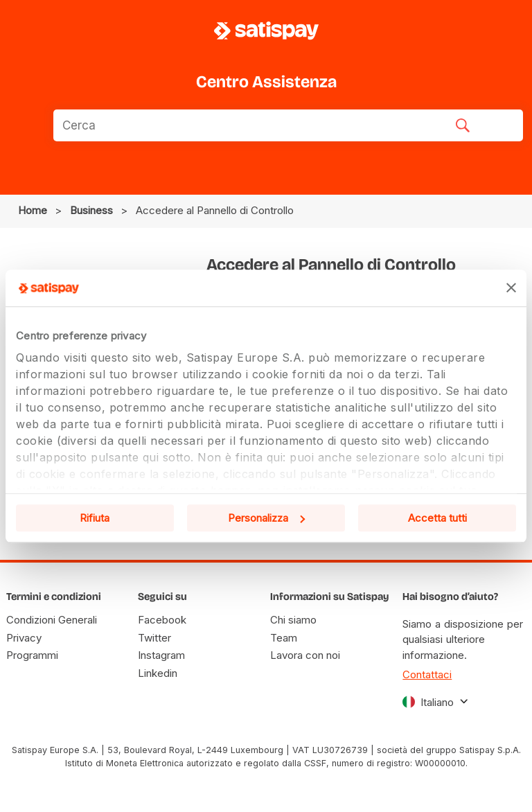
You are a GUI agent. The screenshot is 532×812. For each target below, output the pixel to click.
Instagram (161, 655)
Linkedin (158, 673)
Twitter (154, 638)
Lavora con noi (305, 655)
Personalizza (266, 518)
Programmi (32, 655)
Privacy (24, 638)
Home (33, 210)
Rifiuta (95, 518)
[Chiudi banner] (511, 288)
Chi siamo (293, 620)
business (91, 210)
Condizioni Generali (52, 620)
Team (284, 638)
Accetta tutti (437, 518)
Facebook (162, 620)
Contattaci (427, 674)
